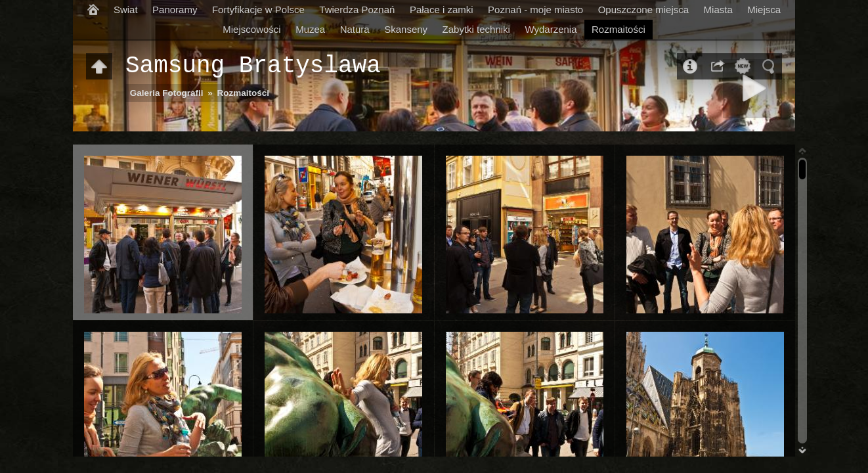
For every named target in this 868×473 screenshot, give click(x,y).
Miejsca (764, 10)
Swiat (126, 10)
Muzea (310, 29)
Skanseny (406, 29)
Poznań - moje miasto (535, 10)
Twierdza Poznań (357, 10)
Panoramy (175, 10)
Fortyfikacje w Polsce (258, 10)
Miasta (718, 10)
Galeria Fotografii (167, 93)
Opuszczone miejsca (643, 10)
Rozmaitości (618, 29)
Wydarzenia (551, 29)
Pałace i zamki (442, 10)
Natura (355, 29)
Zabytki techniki (476, 29)
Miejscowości (251, 29)
